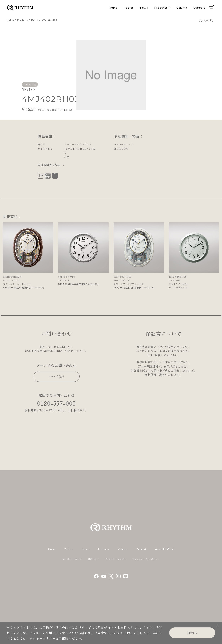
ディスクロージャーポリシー (146, 559)
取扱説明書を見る (50, 165)
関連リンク (93, 559)
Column (182, 8)
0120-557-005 (57, 403)
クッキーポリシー (42, 638)
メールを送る (56, 376)
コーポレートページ (72, 559)
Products (161, 8)
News (144, 8)
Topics (129, 8)
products (22, 20)
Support (199, 8)
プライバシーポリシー (115, 559)
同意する (192, 633)
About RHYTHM (164, 549)
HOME (10, 20)
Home (113, 8)
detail (35, 20)
